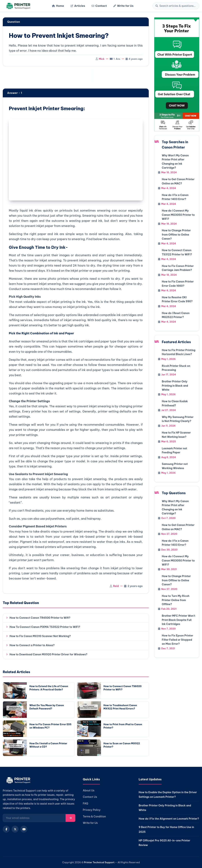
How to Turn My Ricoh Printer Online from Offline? (176, 600)
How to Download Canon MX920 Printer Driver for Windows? (48, 654)
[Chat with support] (177, 74)
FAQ (85, 803)
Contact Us (90, 797)
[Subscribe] (70, 818)
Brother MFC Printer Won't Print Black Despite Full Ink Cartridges (178, 620)
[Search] (178, 6)
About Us (89, 790)
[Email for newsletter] (34, 818)
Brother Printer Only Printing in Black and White (175, 386)
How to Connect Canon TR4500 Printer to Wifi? (40, 618)
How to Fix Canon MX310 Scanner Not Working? (40, 636)
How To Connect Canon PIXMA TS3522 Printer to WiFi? (45, 627)
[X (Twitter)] (15, 829)
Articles (78, 6)
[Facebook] (6, 829)
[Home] (18, 6)
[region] (76, 78)
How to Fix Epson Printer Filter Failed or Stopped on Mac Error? (177, 640)
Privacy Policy (92, 810)
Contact (99, 6)
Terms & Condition (94, 816)
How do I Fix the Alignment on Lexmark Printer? (169, 819)
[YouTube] (24, 829)
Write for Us (123, 6)
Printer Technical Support (99, 862)
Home (58, 6)
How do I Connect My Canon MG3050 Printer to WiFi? (178, 215)
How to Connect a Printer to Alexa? (32, 645)
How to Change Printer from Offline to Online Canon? (176, 235)
